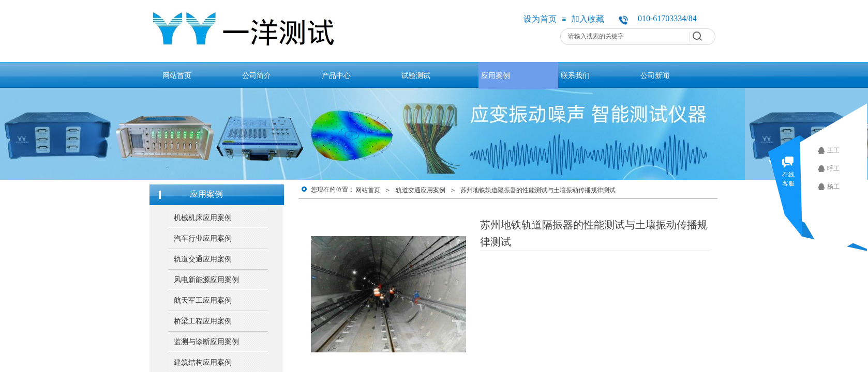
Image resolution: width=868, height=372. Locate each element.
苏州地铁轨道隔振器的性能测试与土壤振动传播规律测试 (538, 190)
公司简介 (257, 75)
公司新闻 (655, 75)
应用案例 (496, 75)
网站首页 (177, 75)
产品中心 (336, 75)
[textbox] (625, 36)
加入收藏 (588, 19)
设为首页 (540, 19)
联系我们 (575, 75)
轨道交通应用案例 (421, 190)
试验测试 (416, 75)
